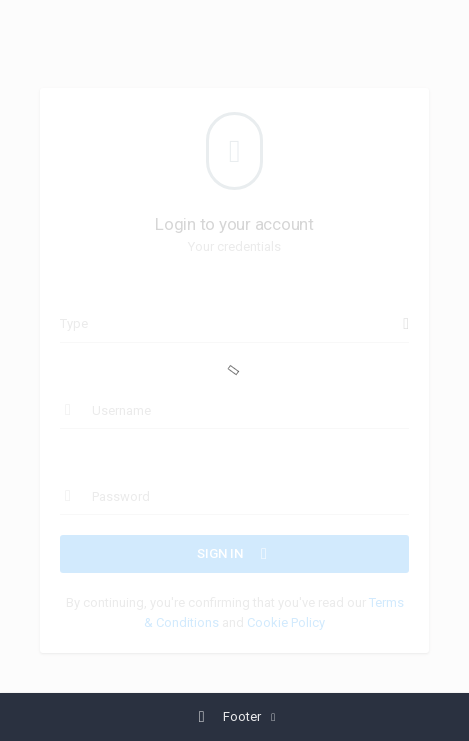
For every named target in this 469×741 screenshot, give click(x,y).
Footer (229, 717)
